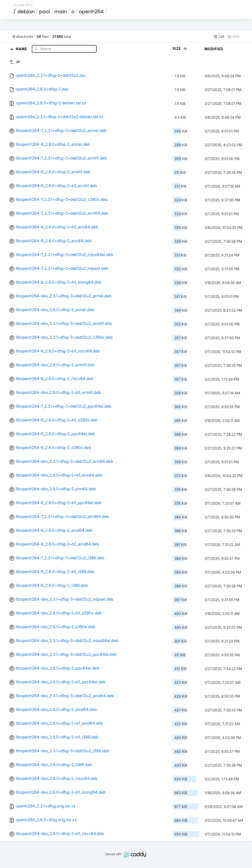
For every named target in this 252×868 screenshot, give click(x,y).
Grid (234, 36)
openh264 (91, 12)
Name (22, 49)
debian (26, 12)
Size (180, 48)
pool (45, 12)
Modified (214, 49)
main (61, 12)
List (219, 36)
